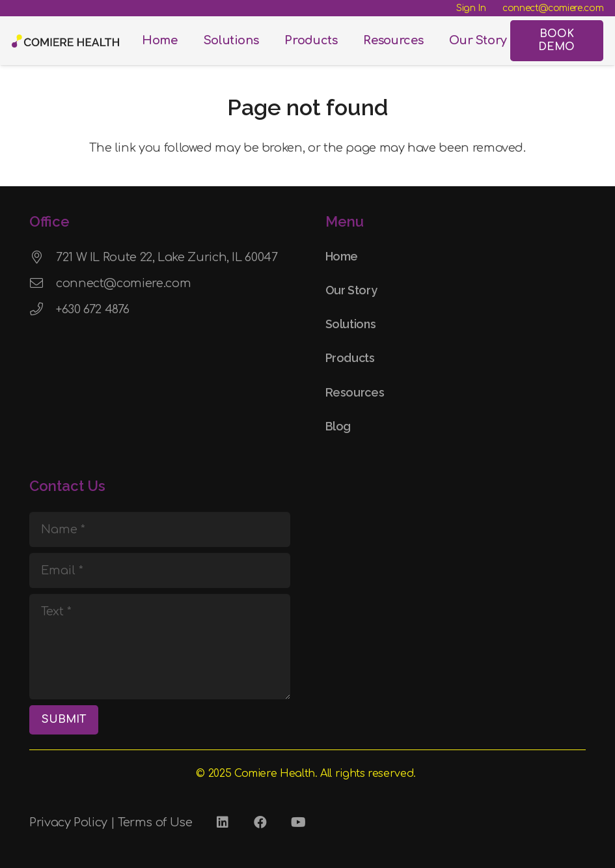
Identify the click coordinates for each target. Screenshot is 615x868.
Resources (355, 392)
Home (342, 256)
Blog (338, 426)
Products (350, 358)
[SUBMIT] (64, 720)
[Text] (160, 647)
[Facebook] (260, 822)
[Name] (160, 529)
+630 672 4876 (92, 309)
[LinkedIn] (223, 822)
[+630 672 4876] (43, 309)
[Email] (160, 570)
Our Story (351, 290)
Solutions (351, 324)
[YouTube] (298, 822)
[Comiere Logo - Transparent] (65, 41)
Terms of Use (155, 822)
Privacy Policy (68, 822)
